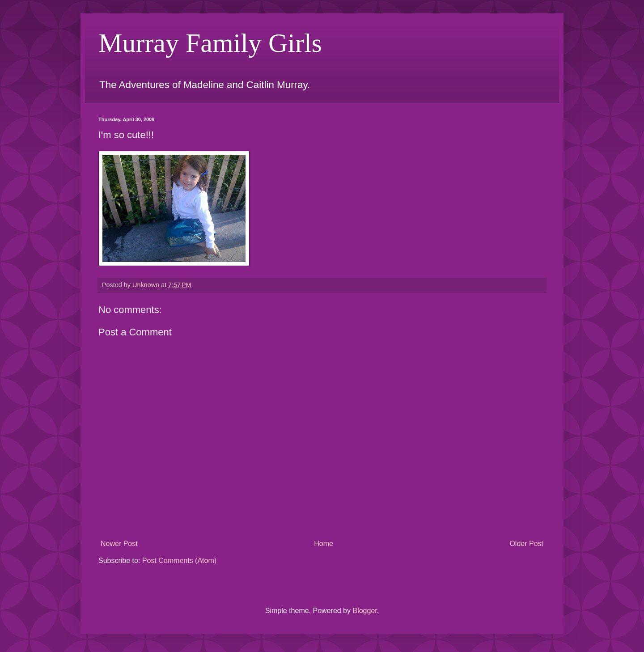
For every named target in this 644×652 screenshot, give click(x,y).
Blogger (364, 611)
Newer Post (119, 544)
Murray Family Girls (210, 43)
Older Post (526, 544)
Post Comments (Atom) (179, 561)
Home (324, 544)
